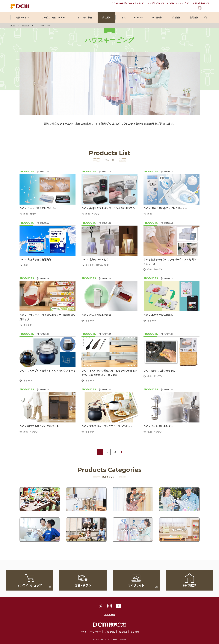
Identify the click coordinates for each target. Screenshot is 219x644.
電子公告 (135, 632)
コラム (122, 17)
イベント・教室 (85, 17)
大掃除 (33, 214)
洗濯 (26, 265)
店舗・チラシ (22, 17)
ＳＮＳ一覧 (110, 614)
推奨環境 (123, 632)
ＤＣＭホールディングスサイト (126, 3)
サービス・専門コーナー (53, 17)
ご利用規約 (110, 632)
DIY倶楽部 (157, 17)
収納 (150, 432)
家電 (106, 265)
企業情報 (194, 17)
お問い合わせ (199, 3)
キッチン (96, 214)
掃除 (26, 214)
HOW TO (138, 17)
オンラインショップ (176, 3)
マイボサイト (154, 3)
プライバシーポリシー (91, 632)
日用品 (99, 265)
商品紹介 (107, 17)
